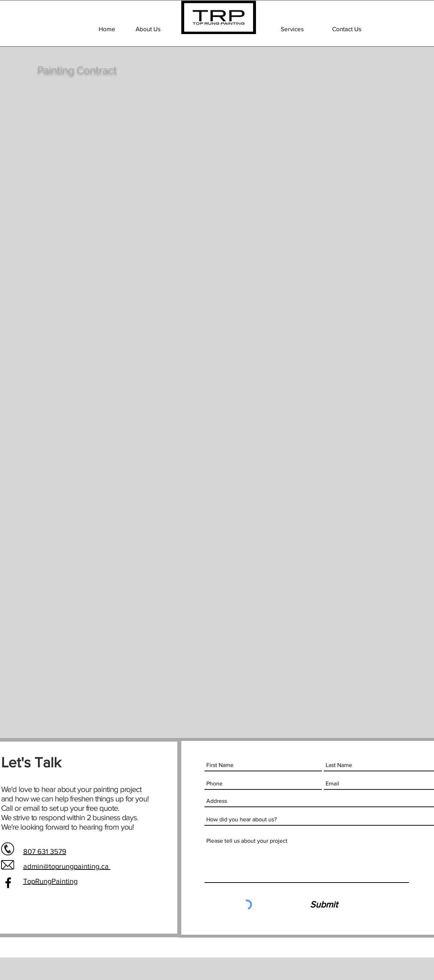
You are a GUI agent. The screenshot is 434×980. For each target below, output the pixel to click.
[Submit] (324, 905)
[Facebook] (8, 883)
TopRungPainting (50, 881)
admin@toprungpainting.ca (67, 866)
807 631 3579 (45, 851)
